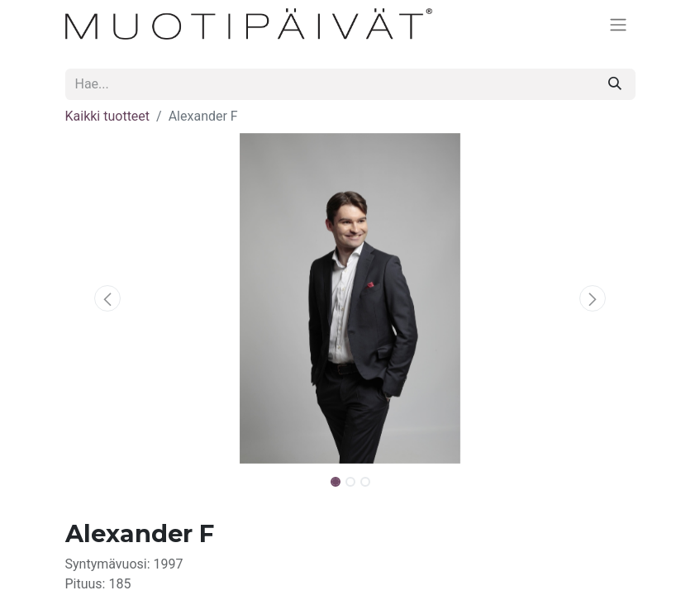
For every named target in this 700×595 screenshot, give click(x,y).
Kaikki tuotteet (108, 116)
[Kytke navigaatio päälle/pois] (618, 24)
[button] (108, 298)
